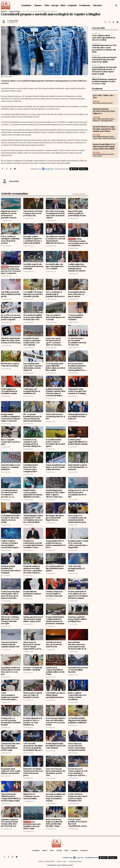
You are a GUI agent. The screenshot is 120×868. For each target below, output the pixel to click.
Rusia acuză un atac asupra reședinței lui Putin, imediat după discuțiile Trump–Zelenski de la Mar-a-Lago (54, 823)
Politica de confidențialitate (47, 861)
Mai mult (98, 5)
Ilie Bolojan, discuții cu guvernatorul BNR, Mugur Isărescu (55, 518)
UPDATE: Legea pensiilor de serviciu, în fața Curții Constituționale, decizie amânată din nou (78, 823)
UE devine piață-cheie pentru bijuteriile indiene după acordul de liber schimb (56, 367)
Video (47, 5)
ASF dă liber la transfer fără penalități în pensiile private (11, 294)
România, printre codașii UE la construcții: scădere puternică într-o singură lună (78, 544)
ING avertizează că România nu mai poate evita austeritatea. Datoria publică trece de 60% (78, 367)
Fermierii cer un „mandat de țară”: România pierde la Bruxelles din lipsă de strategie (32, 443)
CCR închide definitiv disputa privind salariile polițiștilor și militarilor (78, 720)
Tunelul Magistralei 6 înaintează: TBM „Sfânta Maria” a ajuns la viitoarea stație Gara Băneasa (55, 494)
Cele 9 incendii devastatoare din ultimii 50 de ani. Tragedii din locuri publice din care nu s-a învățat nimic (33, 747)
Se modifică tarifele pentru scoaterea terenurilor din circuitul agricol (55, 443)
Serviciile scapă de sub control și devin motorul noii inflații (33, 266)
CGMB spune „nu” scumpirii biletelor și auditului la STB (32, 391)
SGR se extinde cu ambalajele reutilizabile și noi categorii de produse (10, 240)
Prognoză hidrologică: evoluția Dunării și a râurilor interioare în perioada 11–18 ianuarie (55, 620)
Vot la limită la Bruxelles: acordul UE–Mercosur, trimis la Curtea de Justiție (11, 519)
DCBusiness (4, 11)
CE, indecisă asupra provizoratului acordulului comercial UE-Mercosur (77, 342)
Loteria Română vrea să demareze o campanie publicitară (10, 467)
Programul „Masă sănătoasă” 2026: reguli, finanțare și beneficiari (11, 771)
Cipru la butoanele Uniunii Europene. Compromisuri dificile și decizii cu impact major (11, 797)
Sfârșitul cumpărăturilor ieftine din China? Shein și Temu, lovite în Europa (11, 340)
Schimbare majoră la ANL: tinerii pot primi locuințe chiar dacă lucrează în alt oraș (9, 823)
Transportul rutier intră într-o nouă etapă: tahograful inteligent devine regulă (10, 747)
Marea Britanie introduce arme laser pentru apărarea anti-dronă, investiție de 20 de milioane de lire (77, 646)
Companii (72, 5)
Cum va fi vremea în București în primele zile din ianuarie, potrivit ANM (56, 772)
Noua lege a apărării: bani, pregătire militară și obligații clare (77, 619)
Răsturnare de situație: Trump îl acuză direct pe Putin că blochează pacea (33, 772)
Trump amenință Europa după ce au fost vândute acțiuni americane (56, 467)
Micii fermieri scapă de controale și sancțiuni (10, 365)
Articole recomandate (15, 11)
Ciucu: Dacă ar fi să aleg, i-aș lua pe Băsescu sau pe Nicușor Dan (33, 213)
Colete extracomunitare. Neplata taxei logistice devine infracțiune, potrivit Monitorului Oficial (10, 696)
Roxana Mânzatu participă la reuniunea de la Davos (32, 594)
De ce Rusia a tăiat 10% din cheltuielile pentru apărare (55, 568)
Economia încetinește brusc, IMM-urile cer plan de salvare (77, 294)
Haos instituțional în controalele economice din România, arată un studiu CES (33, 367)
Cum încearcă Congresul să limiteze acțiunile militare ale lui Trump (55, 671)
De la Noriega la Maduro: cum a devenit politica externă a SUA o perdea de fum (56, 721)
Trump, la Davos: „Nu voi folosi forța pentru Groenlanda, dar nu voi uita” (78, 494)
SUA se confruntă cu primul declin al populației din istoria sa (55, 294)
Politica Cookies (62, 861)
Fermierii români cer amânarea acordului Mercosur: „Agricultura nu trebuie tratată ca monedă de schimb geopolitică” (33, 569)
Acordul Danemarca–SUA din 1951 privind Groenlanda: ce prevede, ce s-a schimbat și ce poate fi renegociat (10, 494)
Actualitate (26, 5)
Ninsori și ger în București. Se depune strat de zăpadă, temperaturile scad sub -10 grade (33, 646)
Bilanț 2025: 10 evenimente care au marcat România (31, 796)
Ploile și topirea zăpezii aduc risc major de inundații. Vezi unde (33, 695)
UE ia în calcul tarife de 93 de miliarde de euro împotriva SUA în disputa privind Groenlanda (78, 595)
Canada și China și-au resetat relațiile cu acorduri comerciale (54, 594)
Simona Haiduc (14, 21)
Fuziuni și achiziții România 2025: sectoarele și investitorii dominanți (11, 569)
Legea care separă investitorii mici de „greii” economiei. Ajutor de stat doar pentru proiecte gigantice (53, 342)
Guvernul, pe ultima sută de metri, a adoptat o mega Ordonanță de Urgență (55, 797)
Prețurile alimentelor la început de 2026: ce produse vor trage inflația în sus (33, 721)
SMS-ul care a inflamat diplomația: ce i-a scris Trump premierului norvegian (10, 620)
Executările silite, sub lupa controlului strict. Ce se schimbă (55, 266)
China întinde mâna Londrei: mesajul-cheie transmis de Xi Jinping (77, 391)
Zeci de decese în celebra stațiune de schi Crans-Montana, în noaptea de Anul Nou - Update (78, 772)
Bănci (63, 5)
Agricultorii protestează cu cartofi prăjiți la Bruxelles (78, 670)
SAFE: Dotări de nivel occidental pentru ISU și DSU (55, 416)
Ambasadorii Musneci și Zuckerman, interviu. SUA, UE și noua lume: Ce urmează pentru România (11, 270)
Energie (55, 5)
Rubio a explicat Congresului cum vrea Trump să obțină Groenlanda (77, 696)
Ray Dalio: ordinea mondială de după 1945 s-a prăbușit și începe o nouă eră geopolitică (33, 240)
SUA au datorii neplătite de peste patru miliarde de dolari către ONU (33, 317)
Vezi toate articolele (79, 194)
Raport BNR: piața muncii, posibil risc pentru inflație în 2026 (77, 213)
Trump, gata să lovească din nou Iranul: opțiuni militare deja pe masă (33, 619)
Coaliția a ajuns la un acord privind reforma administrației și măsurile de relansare (77, 267)
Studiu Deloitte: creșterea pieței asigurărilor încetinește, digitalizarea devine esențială (33, 494)
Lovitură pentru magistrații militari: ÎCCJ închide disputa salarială (78, 442)
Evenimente (85, 5)
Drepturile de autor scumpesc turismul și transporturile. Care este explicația (32, 342)
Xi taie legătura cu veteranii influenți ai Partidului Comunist (9, 391)
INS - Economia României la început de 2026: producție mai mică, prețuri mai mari (32, 418)
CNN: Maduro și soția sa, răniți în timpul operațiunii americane (55, 695)
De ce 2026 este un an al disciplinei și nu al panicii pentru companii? (11, 317)
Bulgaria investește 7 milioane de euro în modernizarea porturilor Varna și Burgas (9, 214)
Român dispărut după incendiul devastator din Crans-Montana (56, 746)
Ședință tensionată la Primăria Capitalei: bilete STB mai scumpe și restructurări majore (56, 392)
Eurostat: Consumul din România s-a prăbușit (33, 669)
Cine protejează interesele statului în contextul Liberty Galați (32, 825)
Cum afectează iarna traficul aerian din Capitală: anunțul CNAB (10, 644)
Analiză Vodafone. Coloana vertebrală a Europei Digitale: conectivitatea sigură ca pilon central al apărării (11, 544)
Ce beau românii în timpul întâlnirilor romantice (76, 317)
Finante (38, 5)
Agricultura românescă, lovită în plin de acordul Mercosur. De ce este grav (11, 671)
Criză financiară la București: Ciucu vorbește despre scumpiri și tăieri (31, 468)
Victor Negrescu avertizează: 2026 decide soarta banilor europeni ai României (77, 747)
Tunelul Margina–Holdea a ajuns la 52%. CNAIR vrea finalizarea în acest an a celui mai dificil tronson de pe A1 (33, 519)
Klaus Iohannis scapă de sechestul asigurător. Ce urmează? (78, 467)
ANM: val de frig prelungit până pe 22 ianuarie (76, 568)
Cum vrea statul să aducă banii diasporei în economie (55, 317)
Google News (50, 169)
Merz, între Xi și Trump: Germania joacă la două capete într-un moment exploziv (55, 214)
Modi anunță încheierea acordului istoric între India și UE (77, 416)
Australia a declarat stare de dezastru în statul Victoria (54, 644)
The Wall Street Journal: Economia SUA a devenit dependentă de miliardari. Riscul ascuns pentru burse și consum (56, 240)
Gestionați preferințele (75, 861)
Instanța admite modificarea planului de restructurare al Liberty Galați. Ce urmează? (11, 418)
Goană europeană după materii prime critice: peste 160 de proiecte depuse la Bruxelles (10, 595)
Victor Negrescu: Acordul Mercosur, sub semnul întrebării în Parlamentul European (77, 519)
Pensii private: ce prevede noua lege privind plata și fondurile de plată (11, 721)
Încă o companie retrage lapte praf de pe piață (11, 442)
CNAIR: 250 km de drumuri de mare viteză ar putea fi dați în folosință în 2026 (78, 797)
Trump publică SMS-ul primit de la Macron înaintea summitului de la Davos (56, 544)
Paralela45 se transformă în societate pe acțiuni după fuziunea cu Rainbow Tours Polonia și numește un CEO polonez (33, 544)
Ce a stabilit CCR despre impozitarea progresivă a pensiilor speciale (33, 294)
